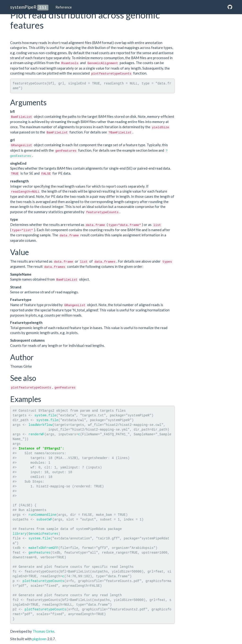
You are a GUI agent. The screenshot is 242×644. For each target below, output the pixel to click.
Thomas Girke (43, 631)
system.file (45, 415)
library (20, 534)
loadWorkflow (40, 425)
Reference (64, 7)
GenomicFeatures (43, 534)
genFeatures (39, 553)
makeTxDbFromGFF (43, 548)
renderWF (36, 434)
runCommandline (42, 515)
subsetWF (44, 520)
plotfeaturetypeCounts (43, 581)
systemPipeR (23, 7)
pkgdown (39, 639)
